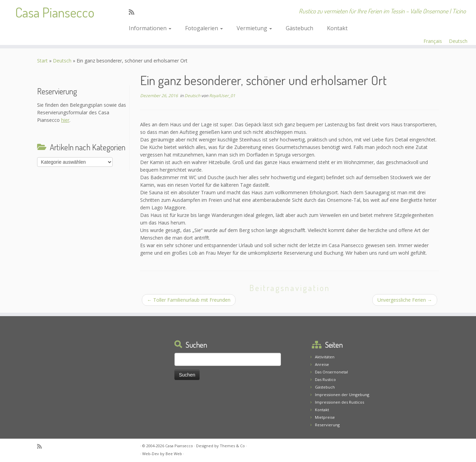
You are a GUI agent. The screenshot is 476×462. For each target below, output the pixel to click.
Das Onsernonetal (331, 372)
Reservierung (327, 425)
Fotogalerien (204, 28)
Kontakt (337, 28)
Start (42, 61)
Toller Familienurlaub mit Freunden (189, 300)
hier (65, 120)
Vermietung (254, 28)
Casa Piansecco (55, 12)
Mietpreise (325, 417)
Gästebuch (299, 28)
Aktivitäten (325, 357)
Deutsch (458, 41)
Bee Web (174, 454)
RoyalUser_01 (222, 96)
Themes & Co (232, 446)
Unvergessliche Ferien (405, 300)
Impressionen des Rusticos (339, 402)
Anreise (322, 364)
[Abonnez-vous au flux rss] (134, 12)
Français (433, 41)
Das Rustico (325, 379)
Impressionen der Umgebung (342, 395)
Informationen (150, 28)
